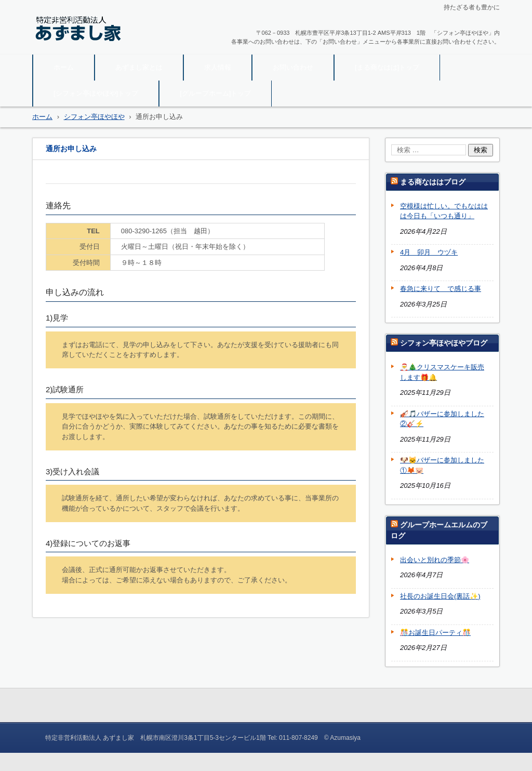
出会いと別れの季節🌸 (435, 560)
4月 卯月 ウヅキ (429, 252)
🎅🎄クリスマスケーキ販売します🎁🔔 (442, 372)
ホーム (64, 67)
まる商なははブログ (433, 182)
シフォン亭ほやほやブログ (444, 343)
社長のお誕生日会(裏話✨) (440, 596)
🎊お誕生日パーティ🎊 (435, 633)
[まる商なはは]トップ (387, 67)
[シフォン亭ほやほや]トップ (96, 93)
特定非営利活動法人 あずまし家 (101, 48)
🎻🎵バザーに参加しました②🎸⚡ (442, 419)
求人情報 (218, 67)
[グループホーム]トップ (215, 93)
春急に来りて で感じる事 (441, 289)
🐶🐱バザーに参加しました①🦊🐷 (442, 465)
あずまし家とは (139, 67)
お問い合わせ (293, 67)
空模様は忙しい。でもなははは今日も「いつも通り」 (444, 211)
